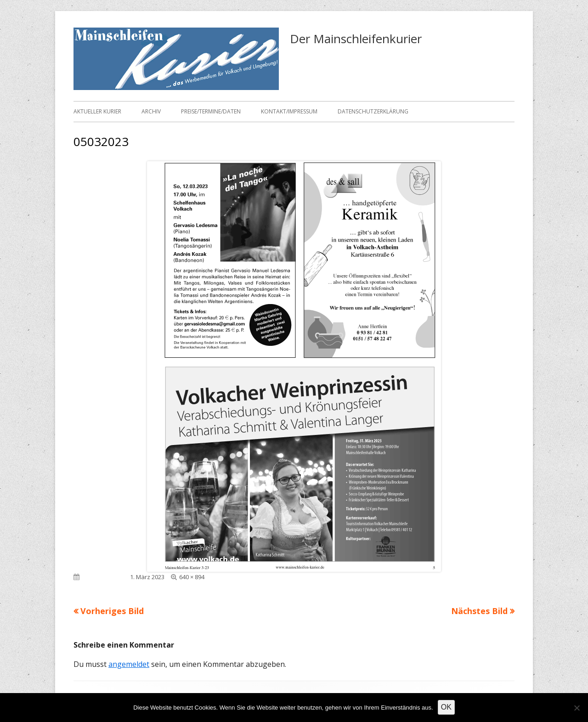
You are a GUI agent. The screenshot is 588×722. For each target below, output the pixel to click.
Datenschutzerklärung (373, 111)
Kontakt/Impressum (289, 111)
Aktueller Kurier (97, 111)
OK (446, 707)
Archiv (151, 111)
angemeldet (129, 664)
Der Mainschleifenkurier (356, 39)
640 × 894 (192, 577)
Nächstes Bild (479, 611)
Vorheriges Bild (112, 611)
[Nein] (577, 708)
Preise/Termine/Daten (211, 111)
